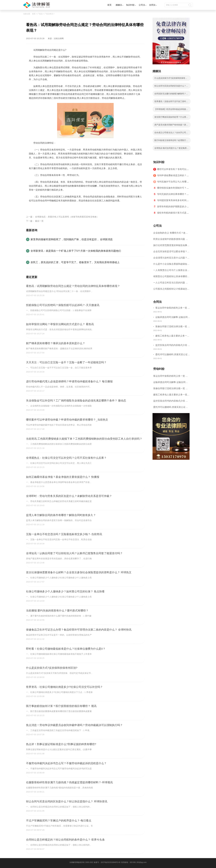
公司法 (142, 5)
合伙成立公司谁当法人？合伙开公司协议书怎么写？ (171, 133)
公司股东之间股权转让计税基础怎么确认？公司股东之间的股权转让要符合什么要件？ (171, 290)
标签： (32, 207)
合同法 (152, 5)
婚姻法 (119, 5)
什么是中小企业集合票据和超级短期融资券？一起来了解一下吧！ (171, 265)
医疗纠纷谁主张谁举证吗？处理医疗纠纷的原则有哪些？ (171, 141)
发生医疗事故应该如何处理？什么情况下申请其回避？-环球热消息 (171, 118)
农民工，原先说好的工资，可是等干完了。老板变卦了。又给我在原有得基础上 (75, 262)
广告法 (40, 14)
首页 (109, 5)
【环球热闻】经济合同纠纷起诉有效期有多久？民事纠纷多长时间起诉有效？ (171, 110)
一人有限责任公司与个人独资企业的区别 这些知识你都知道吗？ (171, 271)
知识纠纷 (130, 5)
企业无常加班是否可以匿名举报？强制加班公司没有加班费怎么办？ (171, 252)
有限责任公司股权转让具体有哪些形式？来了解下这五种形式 (171, 277)
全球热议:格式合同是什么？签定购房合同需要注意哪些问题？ (171, 149)
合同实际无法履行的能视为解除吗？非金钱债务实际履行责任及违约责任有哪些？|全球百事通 (171, 94)
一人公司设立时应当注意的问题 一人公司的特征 (170, 284)
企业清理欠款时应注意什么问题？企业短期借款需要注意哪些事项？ (171, 259)
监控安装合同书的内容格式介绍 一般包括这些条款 (173, 346)
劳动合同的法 (69, 207)
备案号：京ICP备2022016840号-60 (107, 862)
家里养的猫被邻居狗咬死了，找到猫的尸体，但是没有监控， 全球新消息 (72, 239)
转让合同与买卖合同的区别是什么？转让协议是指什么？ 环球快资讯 (171, 87)
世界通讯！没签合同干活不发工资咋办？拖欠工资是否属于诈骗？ (170, 102)
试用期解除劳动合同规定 (49, 207)
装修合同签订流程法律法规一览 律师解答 (173, 327)
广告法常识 (49, 14)
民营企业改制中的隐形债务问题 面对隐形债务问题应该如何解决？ (170, 240)
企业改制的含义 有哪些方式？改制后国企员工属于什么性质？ (170, 234)
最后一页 (39, 221)
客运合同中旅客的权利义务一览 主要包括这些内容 (173, 308)
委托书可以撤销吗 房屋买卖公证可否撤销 (173, 355)
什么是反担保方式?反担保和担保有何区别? (171, 79)
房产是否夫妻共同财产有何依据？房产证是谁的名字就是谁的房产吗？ (171, 126)
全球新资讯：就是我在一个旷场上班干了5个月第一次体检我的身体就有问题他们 (76, 251)
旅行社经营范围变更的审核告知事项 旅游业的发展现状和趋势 (171, 246)
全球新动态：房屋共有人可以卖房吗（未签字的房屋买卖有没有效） (67, 217)
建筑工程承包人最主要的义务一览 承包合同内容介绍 (172, 336)
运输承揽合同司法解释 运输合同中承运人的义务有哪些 (173, 318)
